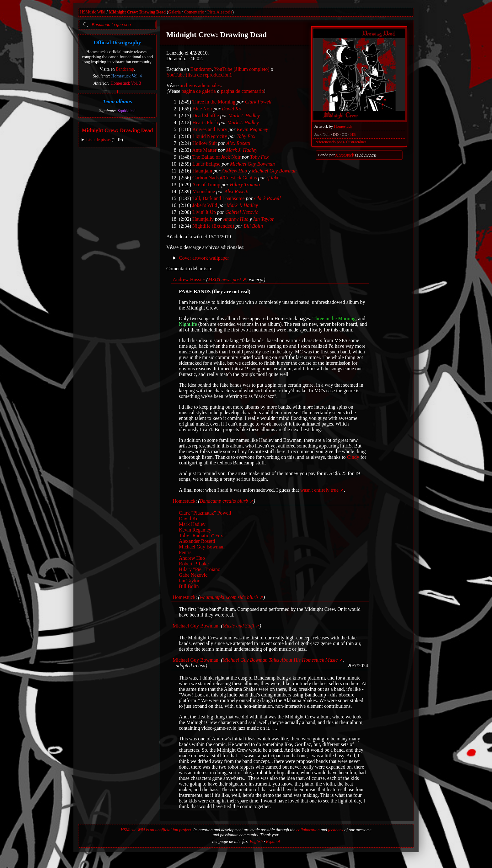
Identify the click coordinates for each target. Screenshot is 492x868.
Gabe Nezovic (193, 575)
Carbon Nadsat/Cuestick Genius (225, 178)
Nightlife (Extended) (213, 226)
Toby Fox (246, 136)
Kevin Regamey (252, 129)
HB (353, 135)
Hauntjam (202, 171)
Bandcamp (125, 69)
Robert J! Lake (194, 564)
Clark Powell (258, 102)
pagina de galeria (198, 91)
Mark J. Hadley (244, 116)
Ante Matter (204, 150)
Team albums (117, 101)
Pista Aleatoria (220, 12)
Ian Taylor (264, 219)
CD (345, 135)
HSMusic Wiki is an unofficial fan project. (156, 830)
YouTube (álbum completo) (242, 69)
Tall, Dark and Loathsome (219, 198)
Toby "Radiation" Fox (201, 535)
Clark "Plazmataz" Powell (205, 513)
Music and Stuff (238, 626)
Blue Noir (202, 109)
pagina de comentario (243, 91)
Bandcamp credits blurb (224, 501)
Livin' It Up (204, 212)
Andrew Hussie (188, 280)
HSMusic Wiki (93, 12)
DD (336, 135)
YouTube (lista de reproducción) (199, 75)
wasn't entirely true (319, 490)
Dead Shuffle (206, 116)
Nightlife (188, 324)
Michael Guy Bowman (252, 164)
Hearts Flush (205, 122)
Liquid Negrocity (210, 136)
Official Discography (118, 42)
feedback (336, 830)
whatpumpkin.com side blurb (229, 597)
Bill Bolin (253, 226)
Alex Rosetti (238, 143)
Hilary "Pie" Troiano (200, 569)
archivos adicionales (200, 85)
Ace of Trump (206, 185)
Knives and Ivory (210, 129)
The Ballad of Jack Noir (217, 157)
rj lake (273, 178)
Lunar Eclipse (206, 164)
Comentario (194, 12)
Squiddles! (126, 111)
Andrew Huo (234, 171)
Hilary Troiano (245, 185)
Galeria (174, 12)
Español (273, 842)
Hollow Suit (205, 143)
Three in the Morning (214, 102)
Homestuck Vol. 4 (127, 76)
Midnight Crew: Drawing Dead (137, 12)
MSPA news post (225, 280)
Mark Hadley (192, 524)
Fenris (185, 552)
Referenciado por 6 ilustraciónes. (341, 142)
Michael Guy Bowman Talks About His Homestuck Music (280, 660)
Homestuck (343, 126)
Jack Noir (322, 135)
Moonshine (204, 191)
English (256, 842)
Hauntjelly (203, 219)
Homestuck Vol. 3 (126, 83)
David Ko (232, 109)
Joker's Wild (205, 205)
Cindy (353, 457)
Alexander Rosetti (197, 541)
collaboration (308, 830)
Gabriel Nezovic (242, 212)
